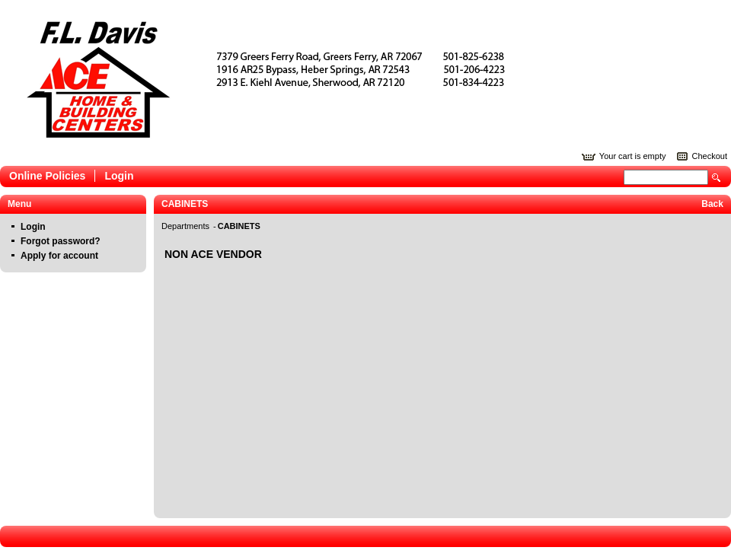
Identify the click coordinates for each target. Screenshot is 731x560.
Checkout (710, 156)
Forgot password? (61, 241)
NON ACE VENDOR (213, 254)
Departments (187, 226)
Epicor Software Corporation (288, 79)
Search (717, 178)
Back (712, 204)
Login (119, 176)
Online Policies (47, 176)
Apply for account (59, 256)
